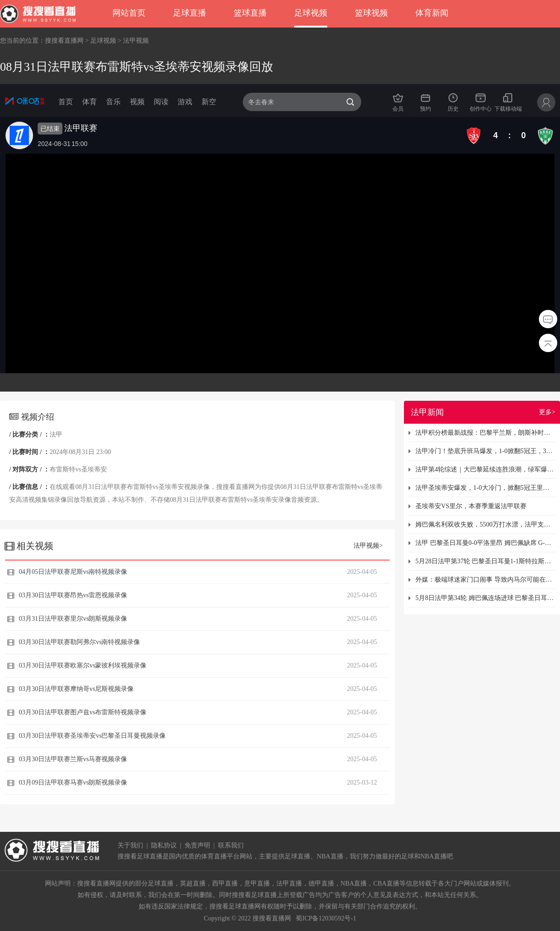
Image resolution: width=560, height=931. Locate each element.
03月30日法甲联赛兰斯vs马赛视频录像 (73, 759)
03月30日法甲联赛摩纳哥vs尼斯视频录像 (76, 689)
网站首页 (129, 13)
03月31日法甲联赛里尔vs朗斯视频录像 (73, 619)
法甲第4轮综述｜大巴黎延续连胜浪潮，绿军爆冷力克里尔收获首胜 (485, 469)
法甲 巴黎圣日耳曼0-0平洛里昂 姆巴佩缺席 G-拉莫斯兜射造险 (485, 543)
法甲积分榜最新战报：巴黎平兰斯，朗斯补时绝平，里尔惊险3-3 (485, 433)
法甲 (56, 435)
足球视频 (311, 13)
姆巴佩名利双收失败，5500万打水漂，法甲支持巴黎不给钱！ (485, 524)
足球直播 (190, 13)
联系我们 (231, 845)
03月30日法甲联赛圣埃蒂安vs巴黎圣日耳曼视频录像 (92, 736)
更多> (547, 412)
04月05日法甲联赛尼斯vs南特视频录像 (73, 572)
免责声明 (197, 845)
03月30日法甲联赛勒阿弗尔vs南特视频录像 (79, 642)
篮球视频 (371, 13)
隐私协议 (164, 845)
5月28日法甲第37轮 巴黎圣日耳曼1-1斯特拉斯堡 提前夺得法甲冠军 (485, 561)
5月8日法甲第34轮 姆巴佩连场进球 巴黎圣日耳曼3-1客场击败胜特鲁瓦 (485, 598)
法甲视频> (368, 546)
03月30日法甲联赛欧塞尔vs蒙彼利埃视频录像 (83, 665)
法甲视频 (136, 41)
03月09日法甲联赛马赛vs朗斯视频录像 (73, 782)
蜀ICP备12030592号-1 (326, 918)
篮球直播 (250, 13)
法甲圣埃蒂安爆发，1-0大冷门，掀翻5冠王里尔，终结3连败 (485, 488)
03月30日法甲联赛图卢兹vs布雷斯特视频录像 (83, 712)
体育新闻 (432, 13)
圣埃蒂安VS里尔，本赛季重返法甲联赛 (471, 506)
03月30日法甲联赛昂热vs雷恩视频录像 (73, 595)
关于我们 (130, 845)
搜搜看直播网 (64, 41)
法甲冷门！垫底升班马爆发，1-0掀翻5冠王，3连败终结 (485, 451)
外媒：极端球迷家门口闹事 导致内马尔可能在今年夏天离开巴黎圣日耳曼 (485, 580)
